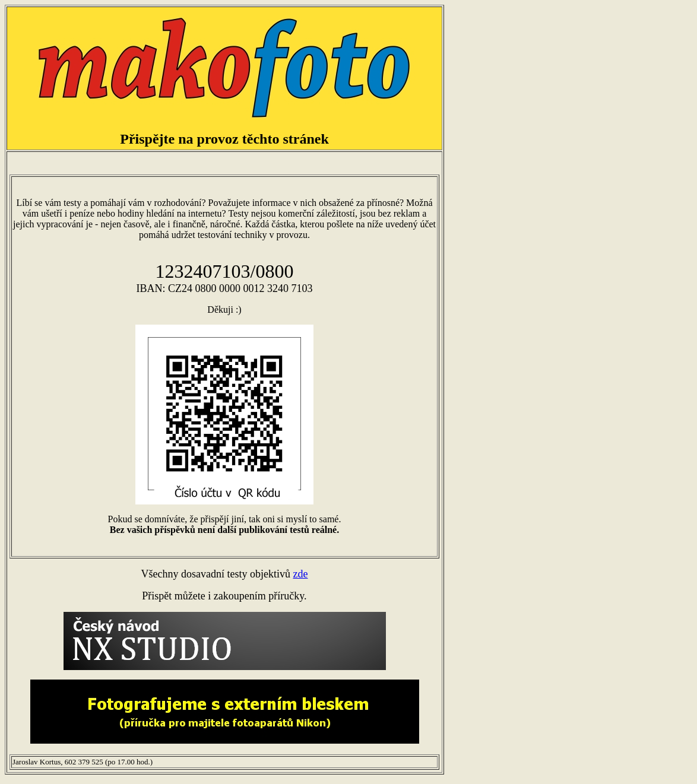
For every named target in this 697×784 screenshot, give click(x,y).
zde (300, 574)
